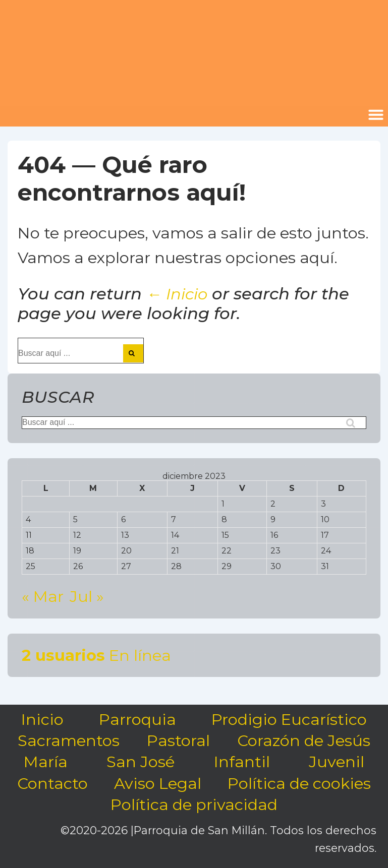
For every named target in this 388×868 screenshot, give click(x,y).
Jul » (87, 596)
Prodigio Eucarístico (289, 719)
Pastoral (178, 740)
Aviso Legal (158, 783)
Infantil (242, 762)
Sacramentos (69, 740)
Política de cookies (299, 783)
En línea (96, 655)
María (46, 762)
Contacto (52, 783)
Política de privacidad (194, 804)
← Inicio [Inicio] (177, 294)
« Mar (43, 596)
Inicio (42, 719)
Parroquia (137, 719)
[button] (376, 114)
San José (141, 762)
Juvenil (337, 762)
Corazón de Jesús (304, 740)
